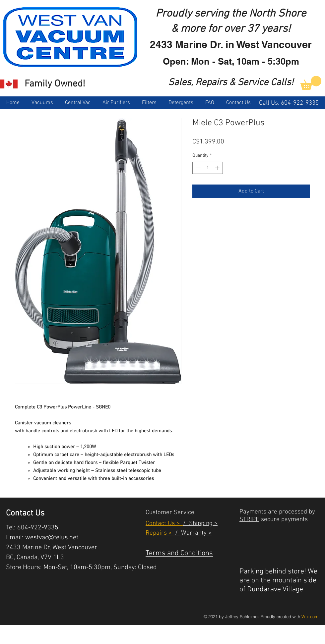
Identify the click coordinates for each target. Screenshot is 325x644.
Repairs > (160, 533)
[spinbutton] (208, 168)
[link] (311, 83)
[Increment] (218, 168)
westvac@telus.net (52, 538)
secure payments (284, 520)
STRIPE (249, 520)
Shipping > (202, 524)
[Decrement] (197, 168)
